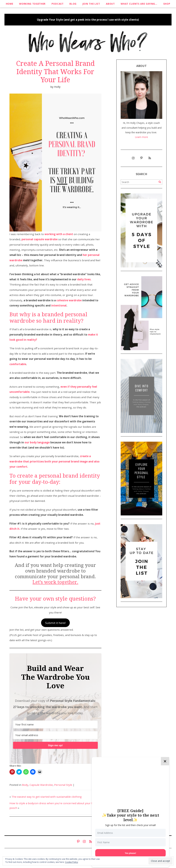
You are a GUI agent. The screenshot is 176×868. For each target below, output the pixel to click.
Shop (167, 4)
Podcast (58, 4)
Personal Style (63, 785)
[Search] (160, 182)
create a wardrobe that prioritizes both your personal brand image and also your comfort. (54, 461)
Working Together (32, 4)
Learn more (142, 137)
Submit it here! (55, 623)
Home (10, 4)
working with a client (59, 234)
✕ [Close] (165, 761)
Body (25, 785)
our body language (37, 442)
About (110, 4)
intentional (59, 305)
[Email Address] (130, 833)
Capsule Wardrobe (41, 785)
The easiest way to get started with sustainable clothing (47, 797)
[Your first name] (55, 724)
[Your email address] (55, 735)
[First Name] (130, 842)
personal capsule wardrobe (40, 239)
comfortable (18, 364)
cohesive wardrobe (69, 300)
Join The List (91, 4)
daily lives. (84, 279)
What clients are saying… (139, 4)
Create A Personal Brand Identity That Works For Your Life (55, 72)
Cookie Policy (71, 862)
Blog (73, 4)
